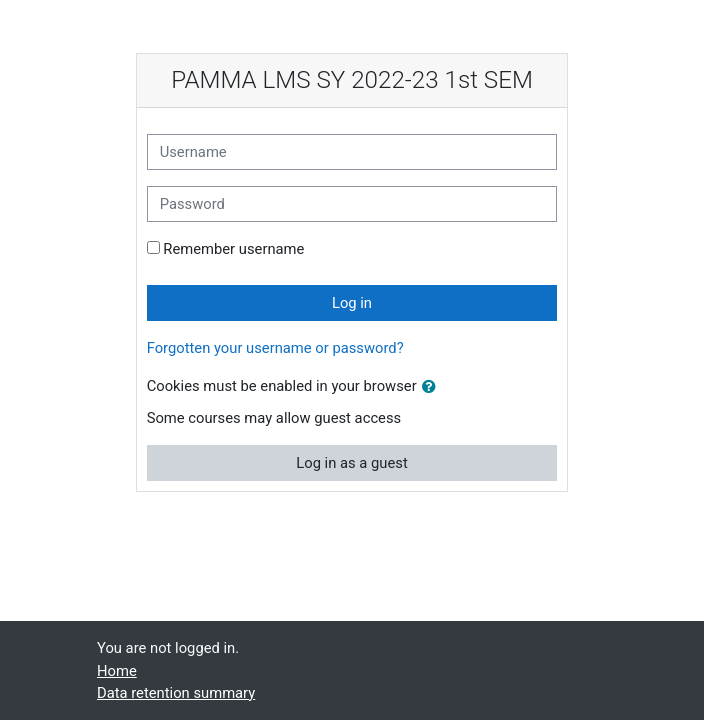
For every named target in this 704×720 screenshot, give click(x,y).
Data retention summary (176, 693)
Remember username (233, 249)
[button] (433, 387)
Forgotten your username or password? (275, 348)
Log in (352, 303)
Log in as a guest (351, 463)
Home (117, 671)
